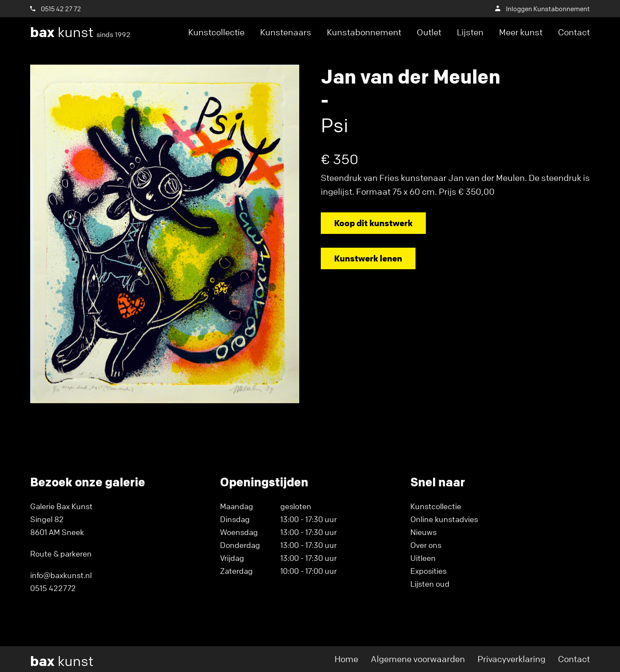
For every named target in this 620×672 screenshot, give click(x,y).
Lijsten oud (430, 584)
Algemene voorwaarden (418, 659)
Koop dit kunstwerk (373, 223)
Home (346, 659)
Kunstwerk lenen (368, 258)
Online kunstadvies (444, 519)
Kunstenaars (286, 32)
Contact (574, 32)
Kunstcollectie (216, 32)
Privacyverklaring (512, 659)
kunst (80, 32)
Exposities (428, 571)
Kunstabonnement (364, 32)
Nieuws (423, 532)
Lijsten (470, 32)
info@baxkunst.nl (61, 575)
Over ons (426, 545)
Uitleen (423, 558)
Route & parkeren (61, 554)
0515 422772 (53, 588)
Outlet (429, 32)
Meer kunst (521, 32)
